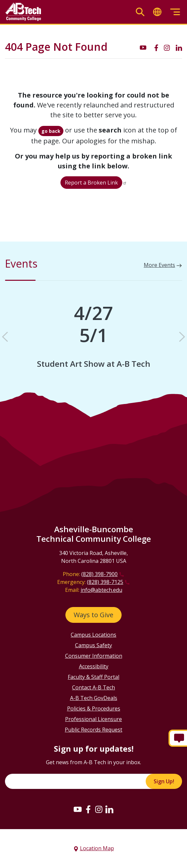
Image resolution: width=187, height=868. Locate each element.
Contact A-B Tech (93, 687)
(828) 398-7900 (99, 574)
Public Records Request (93, 730)
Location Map (97, 848)
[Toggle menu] (175, 12)
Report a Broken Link (91, 183)
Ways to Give (93, 615)
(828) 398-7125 (105, 582)
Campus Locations (93, 635)
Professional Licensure (93, 719)
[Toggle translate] (157, 12)
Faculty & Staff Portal (93, 677)
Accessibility (94, 666)
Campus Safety (93, 645)
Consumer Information (94, 656)
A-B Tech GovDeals (94, 698)
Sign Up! (164, 781)
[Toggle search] (140, 12)
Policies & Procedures (94, 709)
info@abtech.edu (101, 590)
